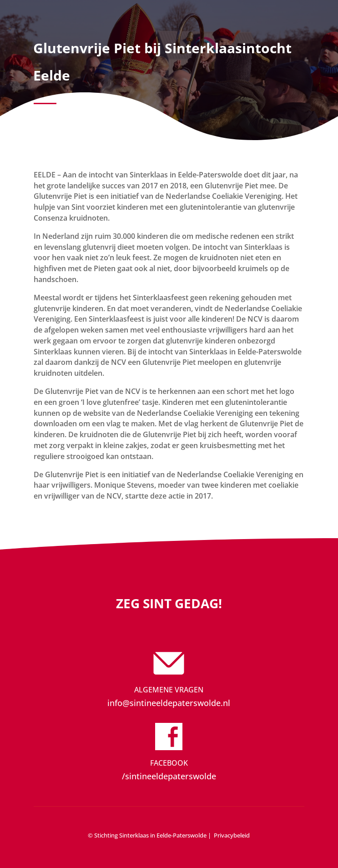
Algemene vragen (169, 690)
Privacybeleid (232, 835)
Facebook (169, 763)
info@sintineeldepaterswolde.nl (169, 703)
